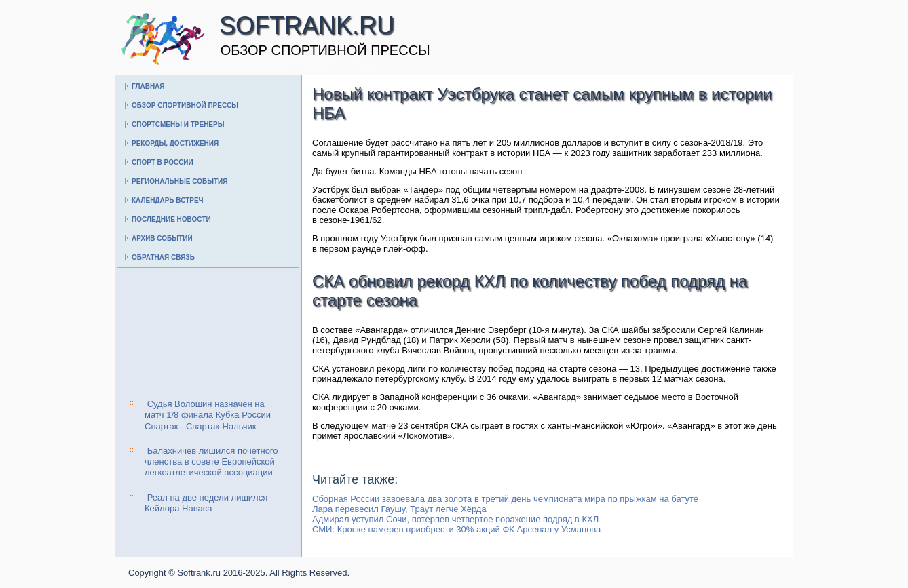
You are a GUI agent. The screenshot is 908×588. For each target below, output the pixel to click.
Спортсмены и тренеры (178, 124)
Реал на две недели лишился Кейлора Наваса (206, 503)
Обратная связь (163, 257)
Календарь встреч (168, 200)
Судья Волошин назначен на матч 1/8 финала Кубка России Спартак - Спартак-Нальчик (208, 415)
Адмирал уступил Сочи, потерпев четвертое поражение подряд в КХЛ (455, 519)
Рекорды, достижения (175, 143)
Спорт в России (163, 162)
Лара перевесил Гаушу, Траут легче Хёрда (399, 509)
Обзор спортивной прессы (185, 105)
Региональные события (179, 181)
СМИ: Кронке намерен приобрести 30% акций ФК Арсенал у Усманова (456, 529)
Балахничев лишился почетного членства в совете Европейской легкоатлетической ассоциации (211, 462)
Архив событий (162, 238)
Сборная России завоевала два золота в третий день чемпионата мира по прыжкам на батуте (505, 499)
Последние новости (171, 219)
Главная (148, 86)
